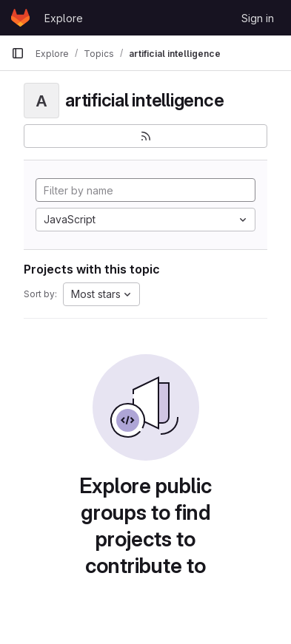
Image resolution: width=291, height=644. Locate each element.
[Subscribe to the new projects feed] (145, 136)
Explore (64, 18)
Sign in (258, 18)
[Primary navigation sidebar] (18, 53)
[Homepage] (20, 18)
